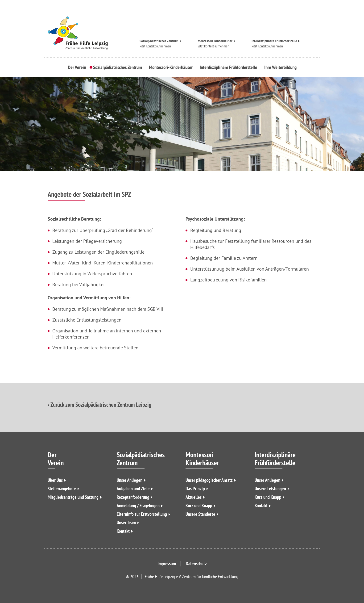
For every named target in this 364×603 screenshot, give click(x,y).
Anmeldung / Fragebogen (138, 506)
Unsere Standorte (200, 514)
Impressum (167, 564)
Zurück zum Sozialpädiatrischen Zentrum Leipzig (99, 405)
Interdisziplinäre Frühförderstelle (274, 41)
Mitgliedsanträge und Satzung (73, 497)
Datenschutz (196, 564)
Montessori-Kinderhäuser (215, 41)
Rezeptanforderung (133, 497)
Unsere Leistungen (270, 489)
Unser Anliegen (130, 480)
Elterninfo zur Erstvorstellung (142, 514)
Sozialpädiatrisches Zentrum (159, 41)
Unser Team (126, 523)
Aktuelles (194, 497)
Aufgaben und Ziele (133, 489)
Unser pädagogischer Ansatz (209, 480)
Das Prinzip (195, 489)
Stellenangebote (62, 489)
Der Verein (78, 67)
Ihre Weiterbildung (279, 67)
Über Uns (55, 480)
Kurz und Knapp (199, 506)
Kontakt (123, 531)
